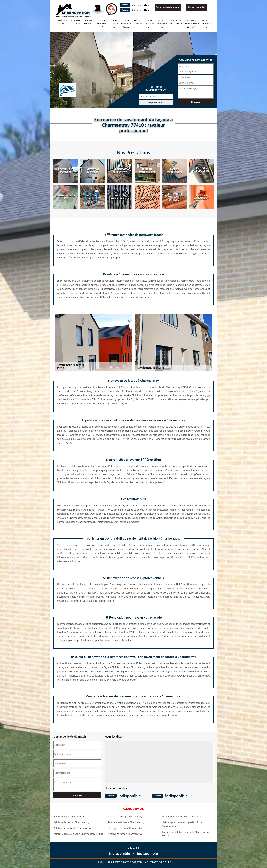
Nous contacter (197, 7)
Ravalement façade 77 (62, 22)
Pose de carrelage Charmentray (125, 817)
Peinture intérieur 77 (206, 23)
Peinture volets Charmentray (69, 817)
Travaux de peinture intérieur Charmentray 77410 (185, 834)
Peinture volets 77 (138, 22)
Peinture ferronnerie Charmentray (72, 828)
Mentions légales (158, 862)
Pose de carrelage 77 (114, 23)
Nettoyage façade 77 (76, 22)
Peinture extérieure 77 (101, 23)
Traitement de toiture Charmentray (181, 817)
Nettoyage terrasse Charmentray (126, 828)
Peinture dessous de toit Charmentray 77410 (78, 834)
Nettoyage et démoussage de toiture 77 (192, 23)
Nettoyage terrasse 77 (89, 22)
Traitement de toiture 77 (176, 22)
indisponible (141, 5)
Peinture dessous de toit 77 (126, 23)
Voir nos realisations (168, 7)
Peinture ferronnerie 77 (162, 23)
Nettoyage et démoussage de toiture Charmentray (182, 824)
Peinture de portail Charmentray (71, 822)
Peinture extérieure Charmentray (126, 822)
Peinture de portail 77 (149, 23)
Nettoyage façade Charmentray (125, 834)
